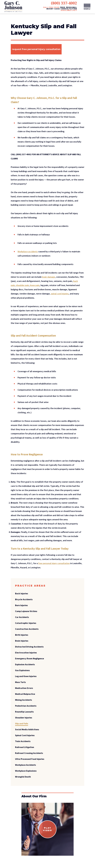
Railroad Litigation (25, 747)
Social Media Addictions (27, 729)
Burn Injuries (21, 605)
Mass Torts (20, 682)
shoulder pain (22, 285)
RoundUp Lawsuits (24, 712)
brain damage (49, 277)
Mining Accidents (24, 700)
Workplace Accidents (25, 765)
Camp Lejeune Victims (26, 611)
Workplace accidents (28, 252)
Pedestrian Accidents (26, 706)
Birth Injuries (22, 635)
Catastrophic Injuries (26, 623)
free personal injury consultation (54, 563)
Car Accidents (22, 617)
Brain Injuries (22, 641)
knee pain (35, 285)
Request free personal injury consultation (36, 49)
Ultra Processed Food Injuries (30, 759)
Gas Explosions (22, 670)
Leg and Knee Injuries (26, 676)
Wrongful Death (23, 777)
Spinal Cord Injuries (25, 735)
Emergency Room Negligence (30, 658)
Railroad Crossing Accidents (29, 753)
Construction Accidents (27, 629)
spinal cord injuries (60, 294)
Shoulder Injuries (24, 718)
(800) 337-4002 (64, 3)
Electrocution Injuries (26, 653)
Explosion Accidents (25, 664)
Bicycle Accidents (24, 599)
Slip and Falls (22, 723)
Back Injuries (22, 593)
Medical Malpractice (25, 694)
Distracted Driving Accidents (29, 647)
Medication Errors (24, 688)
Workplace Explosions (26, 771)
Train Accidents (23, 741)
